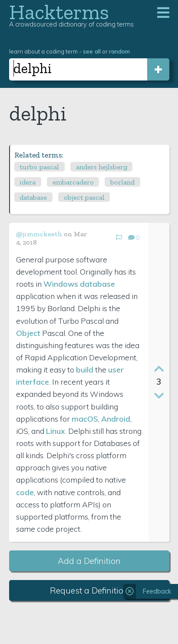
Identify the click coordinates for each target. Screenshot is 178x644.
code (25, 492)
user (116, 369)
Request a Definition (89, 590)
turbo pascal (39, 167)
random (119, 51)
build (85, 369)
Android (116, 419)
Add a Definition (89, 561)
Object (28, 333)
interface (33, 382)
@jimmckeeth (39, 234)
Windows (61, 284)
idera (28, 182)
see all (92, 51)
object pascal (84, 197)
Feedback (157, 591)
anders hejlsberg (102, 167)
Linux (56, 431)
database (33, 197)
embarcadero (73, 182)
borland (122, 182)
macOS (85, 419)
